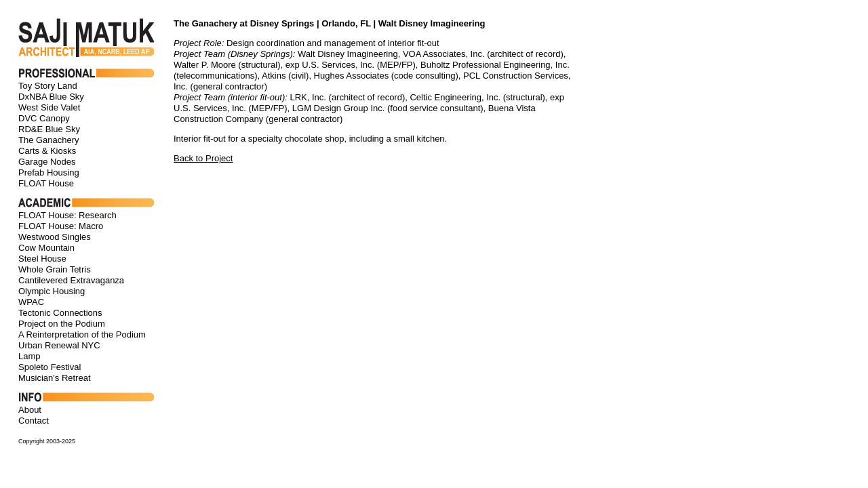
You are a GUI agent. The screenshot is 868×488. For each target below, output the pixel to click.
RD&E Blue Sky (49, 129)
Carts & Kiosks (47, 151)
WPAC (31, 302)
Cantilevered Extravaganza (71, 280)
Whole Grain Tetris (55, 269)
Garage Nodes (47, 162)
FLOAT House (46, 183)
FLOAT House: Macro (61, 226)
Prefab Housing (49, 172)
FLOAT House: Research (67, 215)
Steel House (42, 259)
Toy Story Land (48, 86)
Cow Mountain (46, 248)
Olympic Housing (52, 291)
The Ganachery (49, 140)
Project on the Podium (62, 324)
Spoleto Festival (50, 367)
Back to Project (203, 158)
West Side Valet (49, 107)
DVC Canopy (44, 118)
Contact (34, 421)
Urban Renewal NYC (59, 345)
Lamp (29, 356)
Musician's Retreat (55, 378)
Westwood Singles (55, 237)
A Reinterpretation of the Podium (82, 334)
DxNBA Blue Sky (51, 97)
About (30, 410)
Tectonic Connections (60, 313)
